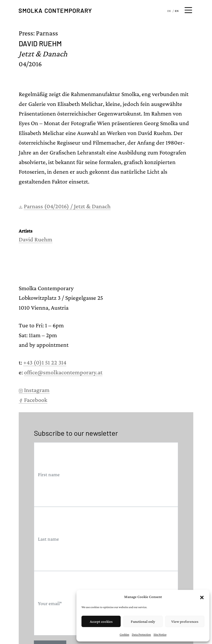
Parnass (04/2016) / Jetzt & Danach (67, 206)
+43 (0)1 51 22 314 (45, 362)
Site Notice (160, 634)
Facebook (33, 400)
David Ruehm (36, 239)
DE (169, 11)
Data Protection (141, 634)
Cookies (124, 634)
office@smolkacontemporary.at (63, 372)
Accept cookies (101, 622)
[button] (202, 597)
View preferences (185, 622)
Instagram (34, 390)
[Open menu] (188, 10)
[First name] (106, 475)
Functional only (143, 622)
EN (177, 11)
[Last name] (106, 539)
